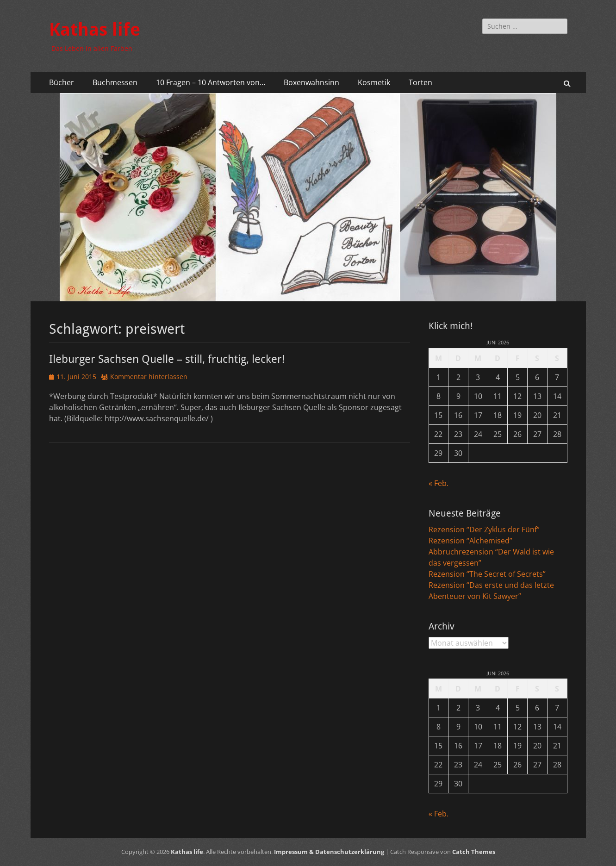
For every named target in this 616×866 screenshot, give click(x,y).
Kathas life (95, 30)
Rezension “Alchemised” (470, 541)
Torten (420, 82)
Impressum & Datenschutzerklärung (329, 852)
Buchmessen (115, 82)
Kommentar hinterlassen (149, 377)
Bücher (62, 82)
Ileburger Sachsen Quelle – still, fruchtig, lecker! (167, 359)
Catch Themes (474, 852)
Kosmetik (374, 82)
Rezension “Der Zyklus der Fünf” (484, 530)
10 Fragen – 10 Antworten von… (211, 82)
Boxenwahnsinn (311, 82)
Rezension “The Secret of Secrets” (487, 574)
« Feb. (439, 483)
